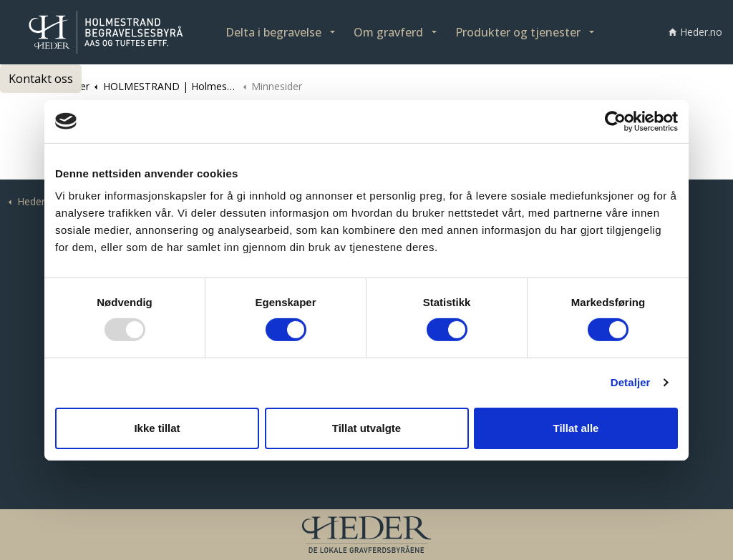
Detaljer (631, 382)
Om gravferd (388, 32)
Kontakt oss (41, 79)
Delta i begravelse (273, 32)
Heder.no (695, 32)
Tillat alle (576, 428)
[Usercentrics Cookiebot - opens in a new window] (615, 121)
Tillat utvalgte (366, 428)
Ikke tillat (157, 428)
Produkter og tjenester (518, 32)
